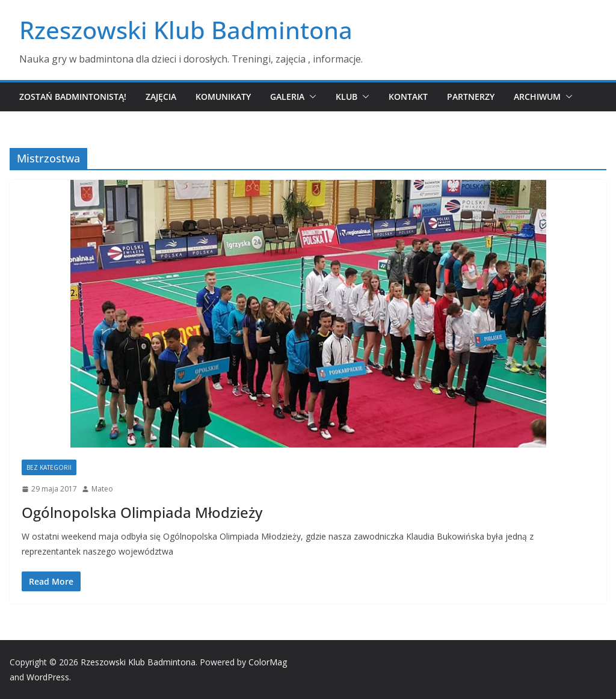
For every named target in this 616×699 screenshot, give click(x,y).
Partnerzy (471, 97)
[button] (310, 97)
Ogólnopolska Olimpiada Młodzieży (142, 512)
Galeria (287, 97)
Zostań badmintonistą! (73, 97)
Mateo (102, 489)
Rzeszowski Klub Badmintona (186, 30)
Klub (346, 97)
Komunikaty (223, 97)
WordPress (48, 677)
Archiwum (537, 97)
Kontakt (408, 97)
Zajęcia (161, 97)
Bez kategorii (49, 467)
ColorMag (268, 662)
